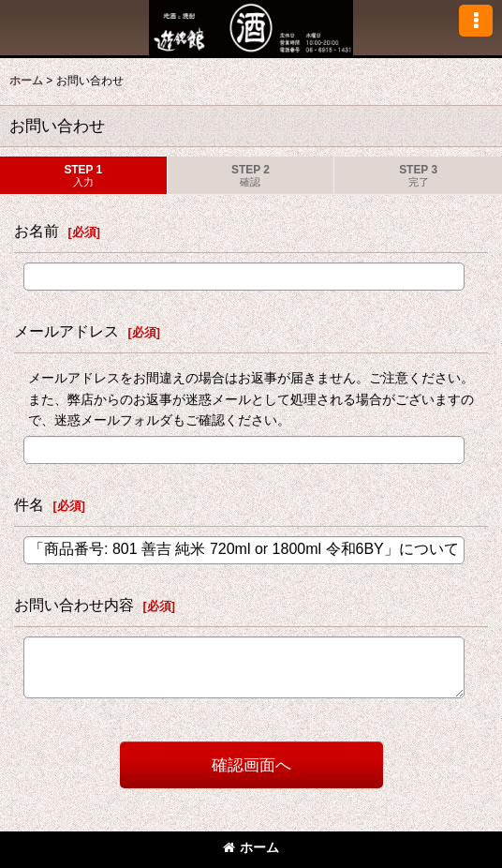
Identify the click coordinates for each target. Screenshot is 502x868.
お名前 (37, 231)
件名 (29, 504)
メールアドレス (66, 331)
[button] (476, 21)
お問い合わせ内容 (74, 605)
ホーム (251, 847)
